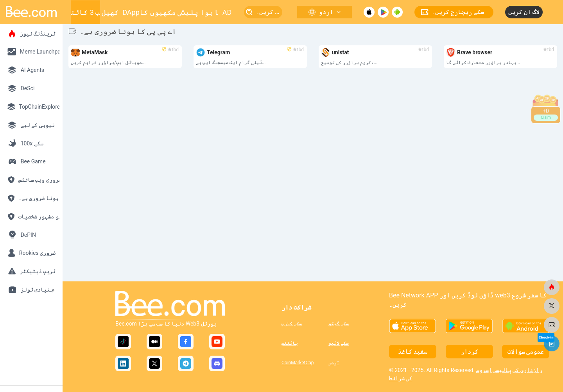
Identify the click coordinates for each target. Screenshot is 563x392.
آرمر (334, 363)
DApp (131, 12)
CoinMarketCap (298, 363)
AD (227, 12)
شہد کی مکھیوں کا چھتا (161, 12)
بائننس (290, 343)
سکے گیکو (339, 324)
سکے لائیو (339, 343)
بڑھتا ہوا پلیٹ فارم (199, 12)
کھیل (110, 12)
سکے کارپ (292, 324)
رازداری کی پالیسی (516, 370)
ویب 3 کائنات (85, 12)
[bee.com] (552, 287)
